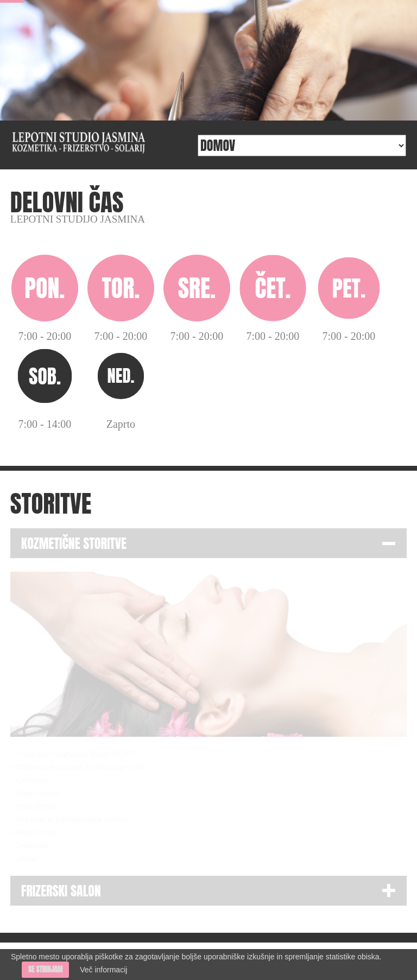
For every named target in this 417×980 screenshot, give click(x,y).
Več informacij (103, 970)
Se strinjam (45, 969)
